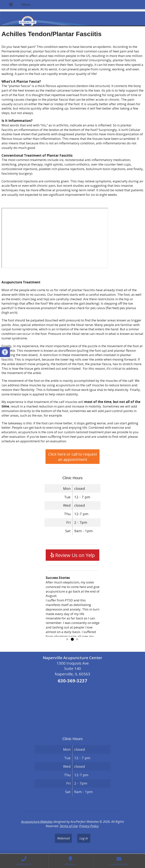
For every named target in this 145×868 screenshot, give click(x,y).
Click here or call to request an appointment (73, 457)
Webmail (63, 838)
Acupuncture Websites (37, 822)
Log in (84, 838)
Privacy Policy (89, 826)
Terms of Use (69, 826)
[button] (5, 352)
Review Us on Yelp (73, 555)
